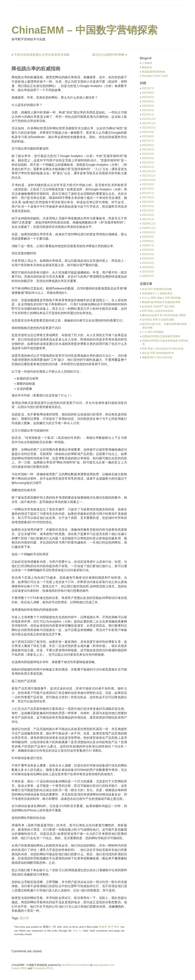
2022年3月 (148, 158)
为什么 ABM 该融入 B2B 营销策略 (161, 298)
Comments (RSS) (43, 968)
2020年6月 (148, 250)
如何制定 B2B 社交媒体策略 (158, 320)
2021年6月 (148, 197)
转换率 (103, 927)
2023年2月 (148, 110)
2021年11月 (149, 176)
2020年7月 (148, 245)
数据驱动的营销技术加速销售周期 (161, 302)
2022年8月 (148, 136)
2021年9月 (148, 184)
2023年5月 (148, 97)
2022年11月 (149, 123)
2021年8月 (148, 189)
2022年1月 (148, 167)
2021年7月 (148, 193)
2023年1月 (148, 115)
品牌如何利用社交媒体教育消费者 (161, 336)
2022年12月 (149, 119)
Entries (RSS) (19, 968)
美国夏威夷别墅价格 (153, 72)
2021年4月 (148, 206)
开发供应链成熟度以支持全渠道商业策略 (42, 55)
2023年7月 (148, 88)
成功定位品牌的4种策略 (108, 55)
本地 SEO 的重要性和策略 (157, 289)
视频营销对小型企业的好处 (157, 357)
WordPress (68, 965)
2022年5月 (148, 149)
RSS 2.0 (77, 931)
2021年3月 (148, 211)
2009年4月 (148, 276)
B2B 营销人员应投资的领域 (158, 311)
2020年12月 (149, 224)
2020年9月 (148, 237)
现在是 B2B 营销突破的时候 (158, 353)
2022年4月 (148, 154)
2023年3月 (148, 106)
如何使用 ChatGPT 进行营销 (158, 307)
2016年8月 (148, 267)
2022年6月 (148, 145)
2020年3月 (148, 263)
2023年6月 (148, 93)
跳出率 (24, 918)
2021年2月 (148, 215)
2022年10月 (149, 128)
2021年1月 (148, 219)
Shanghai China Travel (155, 76)
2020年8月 (148, 241)
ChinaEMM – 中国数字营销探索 (85, 30)
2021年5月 (148, 202)
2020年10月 (149, 232)
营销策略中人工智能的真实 (157, 293)
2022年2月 (148, 163)
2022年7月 (148, 141)
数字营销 (114, 927)
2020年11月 (149, 228)
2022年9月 (148, 132)
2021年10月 (149, 180)
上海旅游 (147, 63)
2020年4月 (148, 259)
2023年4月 (148, 101)
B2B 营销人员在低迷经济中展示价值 (163, 349)
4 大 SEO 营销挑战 (153, 332)
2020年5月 (148, 254)
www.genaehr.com (104, 965)
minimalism (83, 965)
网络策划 (147, 67)
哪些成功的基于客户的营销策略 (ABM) (164, 315)
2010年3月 (148, 272)
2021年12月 (149, 171)
